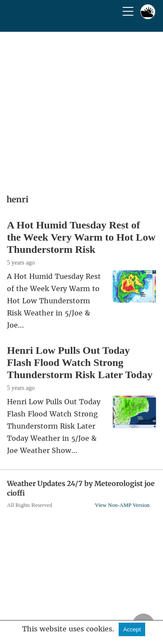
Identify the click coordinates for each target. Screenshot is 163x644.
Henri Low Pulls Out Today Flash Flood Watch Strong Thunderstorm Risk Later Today (80, 362)
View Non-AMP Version (122, 505)
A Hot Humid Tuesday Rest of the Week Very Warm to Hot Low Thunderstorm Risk (81, 237)
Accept (132, 629)
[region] (81, 110)
